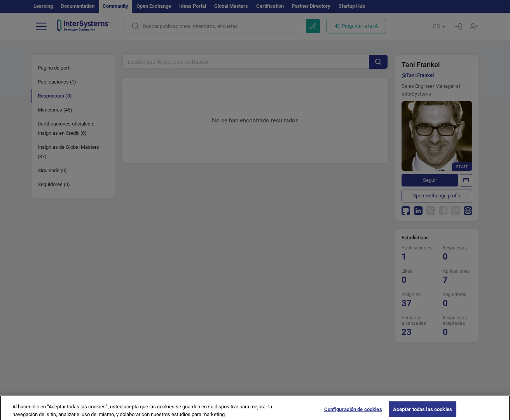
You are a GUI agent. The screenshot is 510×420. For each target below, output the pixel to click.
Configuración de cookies (353, 412)
